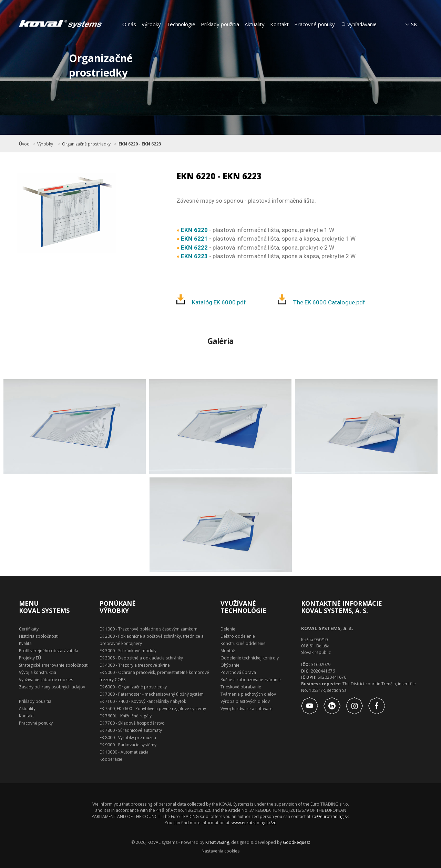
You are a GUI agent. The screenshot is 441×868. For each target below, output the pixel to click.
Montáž (228, 651)
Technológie (181, 24)
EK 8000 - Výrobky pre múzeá (128, 738)
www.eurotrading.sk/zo (254, 823)
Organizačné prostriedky (86, 144)
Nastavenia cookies (220, 851)
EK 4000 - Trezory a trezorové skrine (135, 665)
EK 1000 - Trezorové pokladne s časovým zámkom (148, 629)
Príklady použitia (220, 24)
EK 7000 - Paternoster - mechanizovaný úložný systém (152, 694)
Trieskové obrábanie (241, 687)
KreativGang (217, 842)
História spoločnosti (39, 636)
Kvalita (25, 643)
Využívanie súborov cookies (46, 680)
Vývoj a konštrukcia (38, 672)
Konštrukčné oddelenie (243, 643)
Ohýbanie (230, 665)
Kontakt (279, 24)
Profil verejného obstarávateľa (49, 651)
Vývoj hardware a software (247, 709)
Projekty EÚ (30, 658)
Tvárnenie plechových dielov (248, 694)
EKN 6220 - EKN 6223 (140, 144)
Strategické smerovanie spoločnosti (54, 665)
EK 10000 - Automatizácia (124, 752)
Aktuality (255, 24)
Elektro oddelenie (238, 636)
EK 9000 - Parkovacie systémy (128, 745)
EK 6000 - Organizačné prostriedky (133, 687)
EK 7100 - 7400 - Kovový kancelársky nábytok (143, 701)
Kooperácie (111, 759)
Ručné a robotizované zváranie (251, 680)
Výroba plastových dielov (245, 701)
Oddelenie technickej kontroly (250, 658)
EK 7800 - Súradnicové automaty (131, 730)
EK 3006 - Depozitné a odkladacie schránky (141, 658)
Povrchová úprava (238, 672)
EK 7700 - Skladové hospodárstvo (132, 723)
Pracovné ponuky (315, 24)
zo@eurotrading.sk (330, 816)
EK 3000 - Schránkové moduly (128, 651)
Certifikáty (29, 629)
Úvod (24, 144)
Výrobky (151, 24)
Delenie (228, 629)
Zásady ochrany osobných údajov (52, 687)
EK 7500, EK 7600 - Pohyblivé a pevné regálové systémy (153, 709)
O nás (129, 24)
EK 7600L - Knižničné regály (126, 716)
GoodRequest (296, 842)
